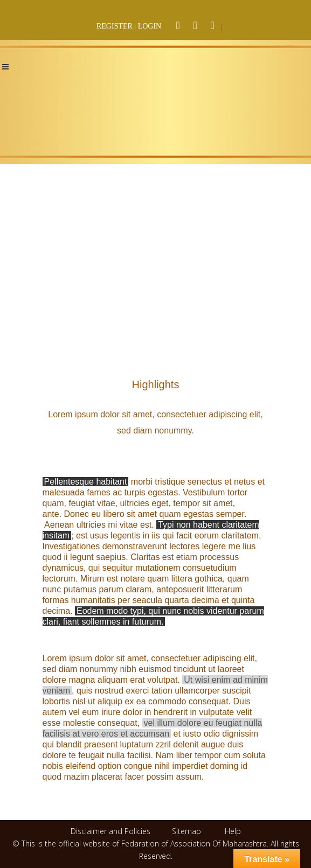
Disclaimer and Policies (112, 831)
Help (233, 831)
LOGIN (150, 26)
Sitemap (186, 831)
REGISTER (115, 26)
